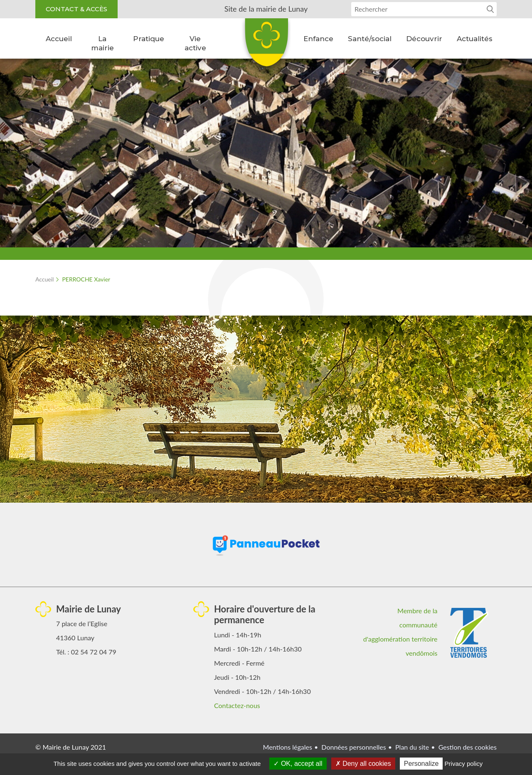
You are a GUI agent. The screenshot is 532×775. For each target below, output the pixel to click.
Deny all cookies (363, 764)
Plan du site (412, 747)
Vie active (195, 43)
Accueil (59, 39)
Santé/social (370, 39)
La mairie (102, 43)
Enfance (318, 39)
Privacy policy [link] (464, 764)
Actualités (475, 39)
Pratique (149, 39)
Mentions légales (288, 747)
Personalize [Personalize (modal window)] (421, 764)
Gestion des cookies (468, 747)
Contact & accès (76, 9)
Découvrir (424, 39)
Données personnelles (353, 747)
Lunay (266, 45)
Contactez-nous (237, 705)
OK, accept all (298, 764)
